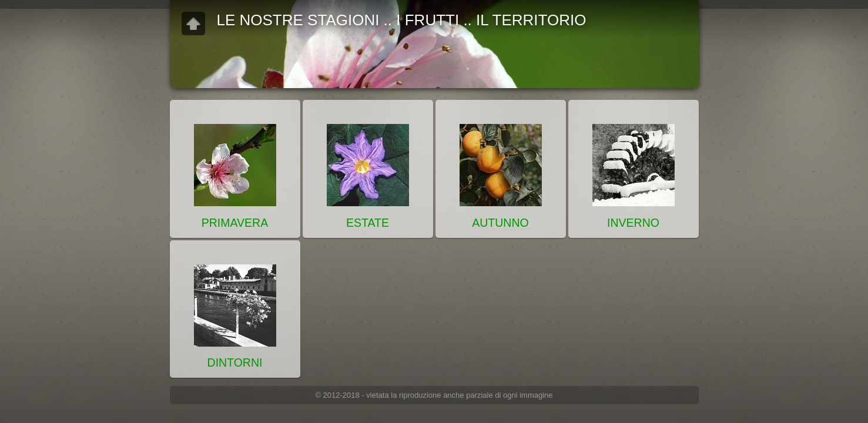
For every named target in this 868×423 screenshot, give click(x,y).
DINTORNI (235, 362)
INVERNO (633, 223)
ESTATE (368, 223)
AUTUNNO (500, 223)
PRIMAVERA (235, 223)
